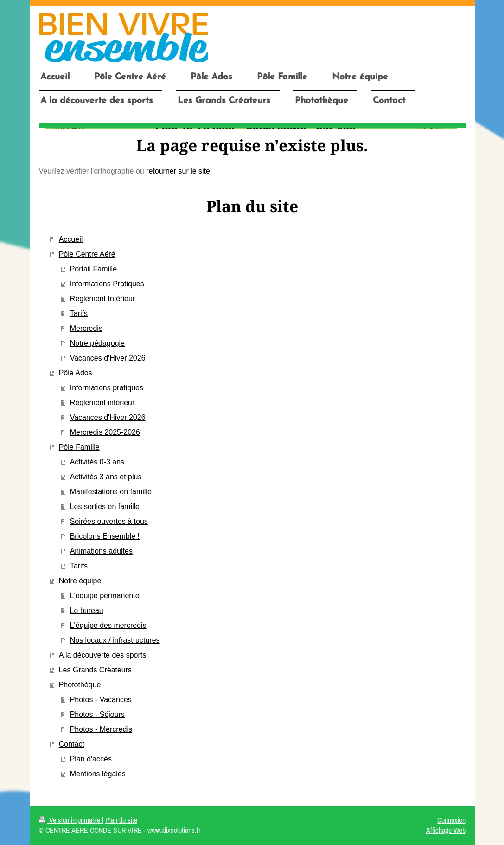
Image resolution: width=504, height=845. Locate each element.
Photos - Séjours (97, 714)
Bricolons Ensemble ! (105, 536)
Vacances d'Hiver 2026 (108, 358)
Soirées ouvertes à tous (109, 521)
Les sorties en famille (105, 506)
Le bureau (87, 610)
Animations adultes (101, 551)
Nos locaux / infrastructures (115, 640)
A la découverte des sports (103, 655)
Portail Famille (93, 269)
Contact (72, 744)
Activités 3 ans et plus (106, 477)
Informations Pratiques (107, 284)
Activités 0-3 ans (97, 462)
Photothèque (80, 685)
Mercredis (86, 328)
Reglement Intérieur (103, 299)
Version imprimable (70, 820)
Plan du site (121, 820)
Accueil (71, 239)
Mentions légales (98, 774)
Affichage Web (446, 830)
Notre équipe (80, 581)
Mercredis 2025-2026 (105, 432)
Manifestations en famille (111, 492)
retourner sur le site (178, 171)
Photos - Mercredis (101, 729)
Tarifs (79, 313)
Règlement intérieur (102, 403)
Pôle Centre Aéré (87, 254)
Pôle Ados (76, 373)
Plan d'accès (91, 759)
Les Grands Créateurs (95, 670)
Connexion (451, 820)
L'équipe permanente (105, 596)
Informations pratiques (107, 388)
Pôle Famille (79, 447)
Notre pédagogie (97, 343)
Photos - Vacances (101, 700)
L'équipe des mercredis (108, 625)
